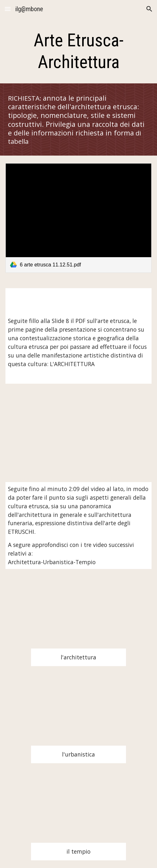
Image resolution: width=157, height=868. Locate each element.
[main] (78, 51)
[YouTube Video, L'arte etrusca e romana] (78, 433)
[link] (78, 218)
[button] (8, 9)
